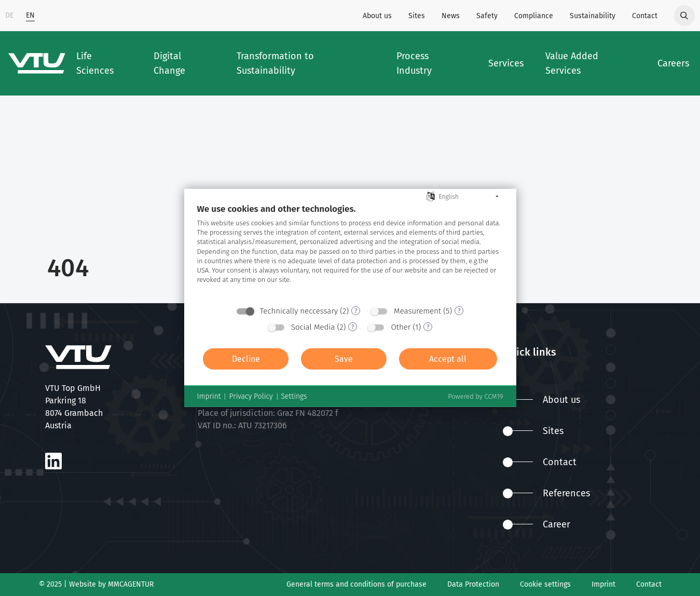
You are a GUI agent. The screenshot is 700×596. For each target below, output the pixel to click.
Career (537, 524)
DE (9, 15)
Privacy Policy (251, 396)
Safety (487, 16)
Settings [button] (294, 396)
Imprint (603, 584)
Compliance (534, 16)
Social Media (313, 327)
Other (401, 327)
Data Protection (473, 584)
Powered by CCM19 (475, 396)
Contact (645, 16)
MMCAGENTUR (131, 584)
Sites (417, 16)
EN (30, 15)
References (546, 493)
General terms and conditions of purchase (356, 584)
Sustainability (593, 16)
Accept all (448, 359)
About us (377, 16)
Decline (246, 359)
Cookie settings (545, 584)
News (451, 16)
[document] (350, 251)
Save (344, 359)
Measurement (417, 311)
